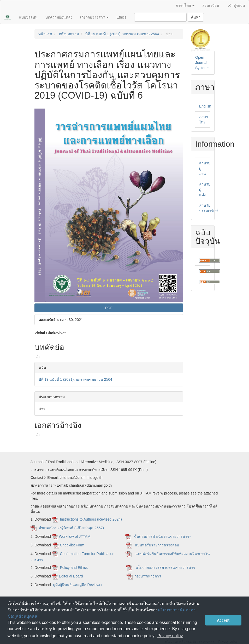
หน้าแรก (45, 34)
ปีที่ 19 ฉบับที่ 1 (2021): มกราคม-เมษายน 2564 (122, 34)
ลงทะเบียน (211, 5)
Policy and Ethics (74, 568)
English (205, 106)
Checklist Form (73, 545)
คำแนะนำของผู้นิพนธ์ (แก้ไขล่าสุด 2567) (71, 528)
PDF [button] (109, 308)
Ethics (121, 17)
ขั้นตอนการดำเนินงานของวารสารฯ (163, 536)
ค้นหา (196, 17)
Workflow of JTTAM (75, 536)
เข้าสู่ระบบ (236, 5)
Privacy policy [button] (170, 636)
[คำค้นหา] (160, 17)
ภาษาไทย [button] (185, 5)
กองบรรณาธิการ (148, 576)
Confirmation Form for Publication (87, 554)
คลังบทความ (69, 34)
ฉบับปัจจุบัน (28, 17)
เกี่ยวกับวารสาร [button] (94, 17)
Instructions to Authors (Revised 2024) (91, 519)
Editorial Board (72, 576)
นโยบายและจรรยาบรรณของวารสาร (166, 568)
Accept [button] (223, 620)
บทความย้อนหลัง (59, 17)
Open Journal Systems (202, 63)
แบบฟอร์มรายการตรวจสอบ (156, 545)
